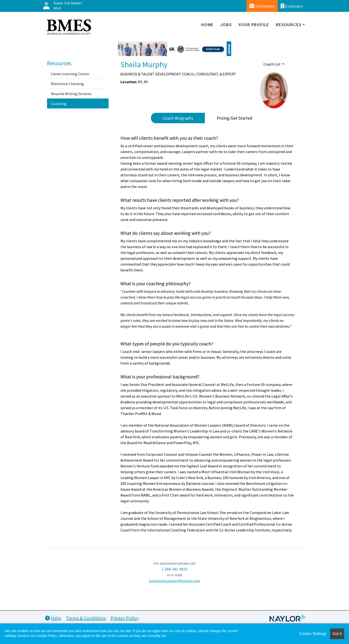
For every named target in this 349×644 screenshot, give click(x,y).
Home (207, 25)
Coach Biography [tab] (178, 118)
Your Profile (254, 25)
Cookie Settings (313, 634)
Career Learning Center (70, 74)
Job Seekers (262, 6)
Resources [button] (289, 25)
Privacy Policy (124, 618)
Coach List (272, 64)
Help (53, 618)
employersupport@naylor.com (175, 581)
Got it (337, 634)
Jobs (226, 25)
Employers (292, 6)
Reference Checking (67, 84)
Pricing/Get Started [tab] (234, 118)
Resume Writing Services (71, 94)
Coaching (59, 104)
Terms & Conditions (86, 618)
